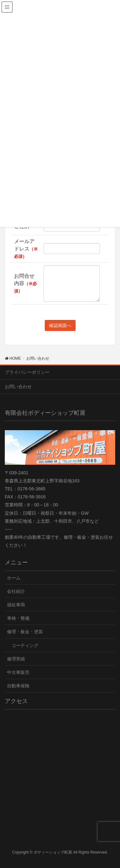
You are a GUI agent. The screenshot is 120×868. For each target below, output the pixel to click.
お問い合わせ (18, 387)
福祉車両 (16, 605)
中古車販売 (18, 672)
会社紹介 (16, 591)
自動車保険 (18, 686)
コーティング (25, 645)
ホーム (14, 578)
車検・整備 (18, 618)
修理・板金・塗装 (25, 632)
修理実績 (16, 659)
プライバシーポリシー (27, 372)
